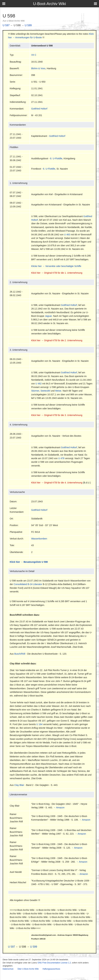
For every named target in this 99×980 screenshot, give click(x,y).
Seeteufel (45, 391)
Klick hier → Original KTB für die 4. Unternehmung (57, 483)
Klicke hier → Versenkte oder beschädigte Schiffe (56, 266)
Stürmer (35, 391)
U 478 (61, 458)
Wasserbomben (39, 539)
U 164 (39, 724)
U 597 (6, 25)
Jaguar (48, 316)
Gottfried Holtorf (39, 109)
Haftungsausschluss (51, 969)
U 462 (38, 384)
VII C (34, 55)
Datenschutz (8, 969)
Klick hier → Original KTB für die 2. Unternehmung (57, 340)
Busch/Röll (20, 654)
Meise (58, 391)
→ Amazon (59, 808)
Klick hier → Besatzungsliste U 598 (29, 562)
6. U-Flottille (49, 169)
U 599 (28, 25)
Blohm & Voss (38, 68)
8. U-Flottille (56, 158)
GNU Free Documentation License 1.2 (54, 963)
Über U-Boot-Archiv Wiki (28, 969)
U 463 (67, 235)
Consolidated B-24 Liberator (28, 584)
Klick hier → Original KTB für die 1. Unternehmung (57, 273)
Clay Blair (19, 785)
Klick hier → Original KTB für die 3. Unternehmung (57, 415)
